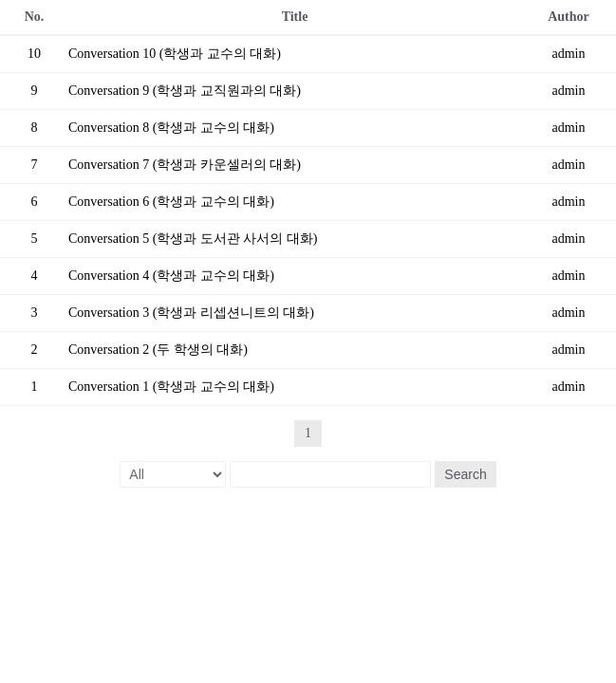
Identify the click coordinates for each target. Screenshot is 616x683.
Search (465, 474)
